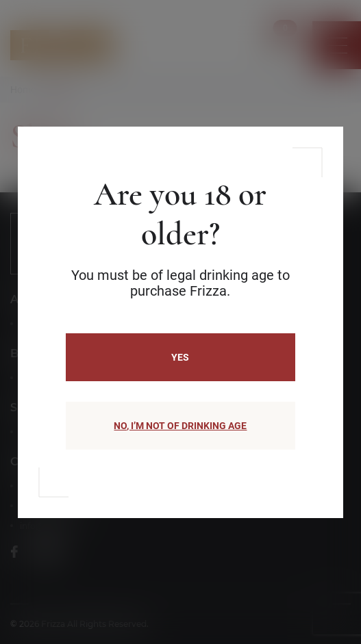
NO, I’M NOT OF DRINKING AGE (180, 426)
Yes (180, 357)
